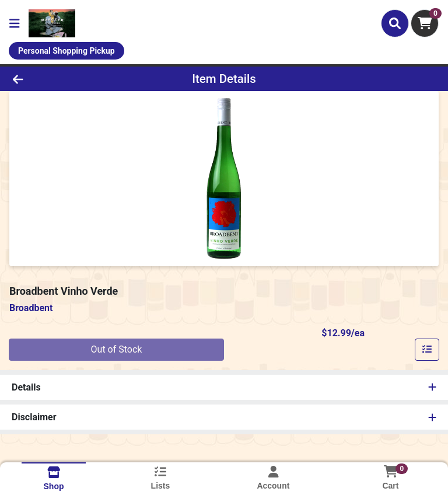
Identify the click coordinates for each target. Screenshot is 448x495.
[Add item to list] (427, 350)
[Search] (395, 23)
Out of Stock (117, 349)
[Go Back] (63, 79)
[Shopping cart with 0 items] (425, 23)
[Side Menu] (15, 23)
